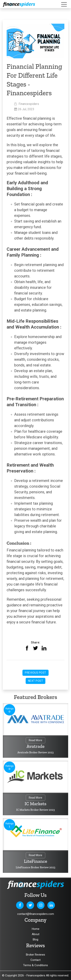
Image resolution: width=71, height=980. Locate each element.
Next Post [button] (36, 681)
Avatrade (35, 747)
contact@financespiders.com (36, 914)
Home (36, 929)
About (36, 934)
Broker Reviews (35, 955)
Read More (35, 741)
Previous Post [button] (35, 673)
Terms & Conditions (35, 965)
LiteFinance (35, 862)
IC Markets (35, 804)
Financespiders (36, 975)
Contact (35, 960)
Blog (35, 939)
